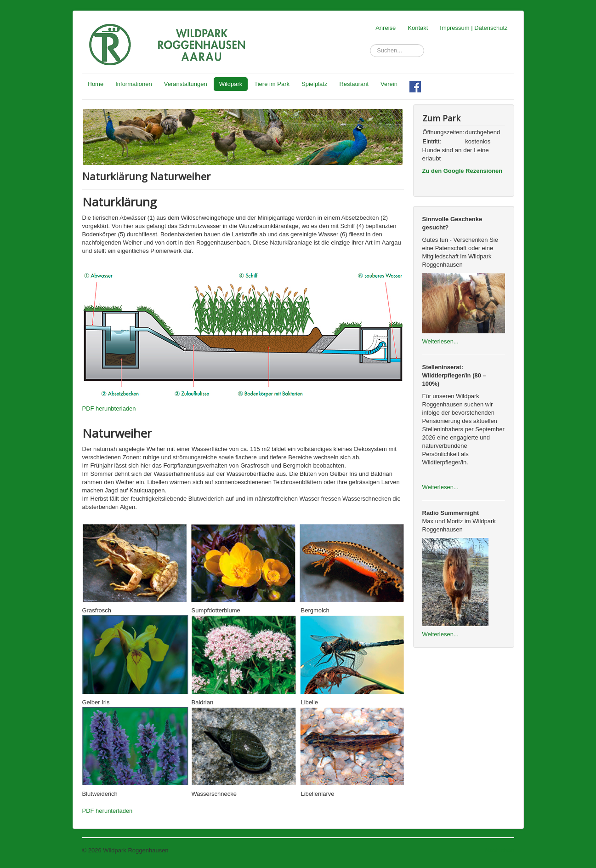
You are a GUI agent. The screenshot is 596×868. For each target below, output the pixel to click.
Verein (389, 84)
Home (96, 84)
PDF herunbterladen (109, 408)
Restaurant (354, 84)
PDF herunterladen (108, 811)
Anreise (386, 28)
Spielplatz (314, 84)
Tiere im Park (272, 84)
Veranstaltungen (186, 84)
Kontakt (418, 28)
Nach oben (500, 850)
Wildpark (231, 84)
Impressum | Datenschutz (474, 28)
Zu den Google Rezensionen (463, 171)
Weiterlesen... (440, 341)
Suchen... (370, 44)
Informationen (134, 84)
